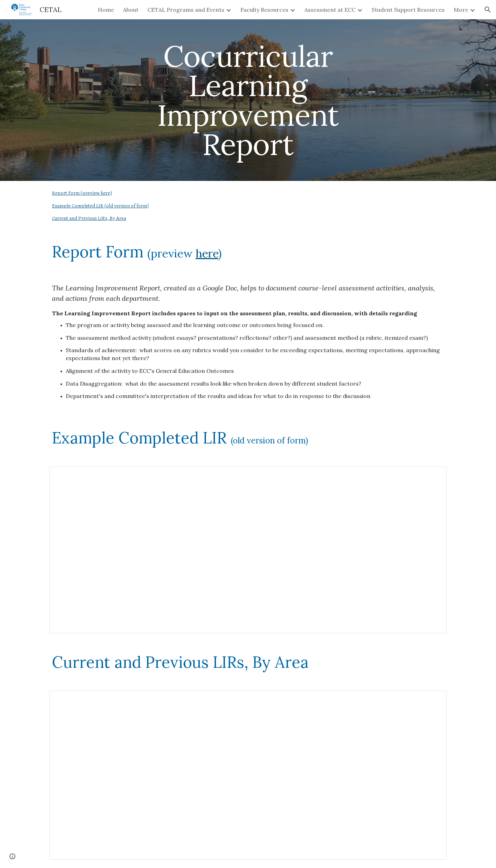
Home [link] (106, 10)
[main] (248, 100)
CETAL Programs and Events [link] (186, 10)
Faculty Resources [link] (264, 10)
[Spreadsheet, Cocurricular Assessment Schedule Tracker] (248, 775)
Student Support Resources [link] (408, 10)
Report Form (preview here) (82, 193)
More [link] (461, 10)
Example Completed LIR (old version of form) (100, 206)
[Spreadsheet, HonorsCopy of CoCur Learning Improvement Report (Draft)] (248, 550)
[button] (488, 10)
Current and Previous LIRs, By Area (89, 218)
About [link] (131, 10)
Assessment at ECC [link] (330, 10)
